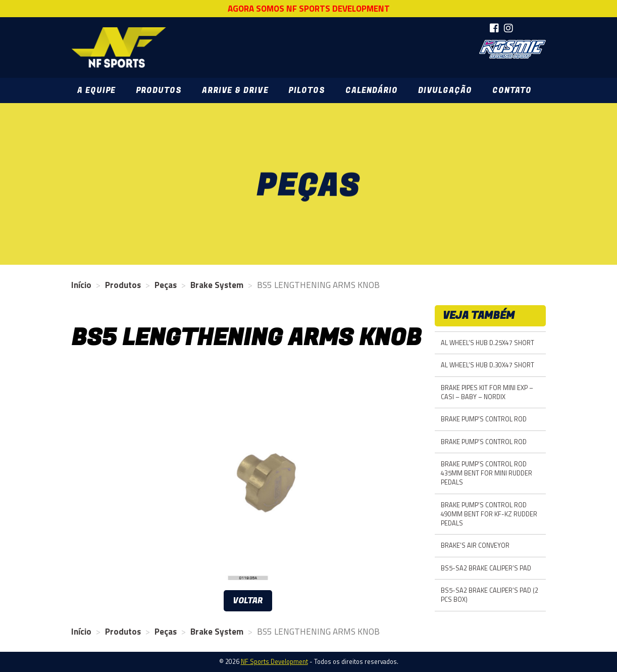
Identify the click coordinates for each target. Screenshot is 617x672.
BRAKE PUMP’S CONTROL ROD (484, 419)
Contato (512, 90)
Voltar (248, 601)
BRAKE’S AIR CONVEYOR (475, 545)
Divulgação (445, 90)
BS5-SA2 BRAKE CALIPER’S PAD (486, 568)
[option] (248, 476)
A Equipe (96, 90)
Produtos (159, 90)
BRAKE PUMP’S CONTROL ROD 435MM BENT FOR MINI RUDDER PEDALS (486, 473)
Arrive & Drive (235, 90)
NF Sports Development (119, 47)
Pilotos (306, 90)
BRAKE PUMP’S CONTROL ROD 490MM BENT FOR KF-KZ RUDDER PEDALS (489, 514)
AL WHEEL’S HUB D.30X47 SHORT (487, 365)
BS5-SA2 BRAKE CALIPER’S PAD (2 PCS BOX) (490, 595)
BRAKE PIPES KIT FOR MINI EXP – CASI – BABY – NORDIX (487, 392)
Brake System (217, 285)
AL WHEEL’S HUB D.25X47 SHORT (487, 343)
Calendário (372, 90)
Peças (166, 285)
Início (81, 285)
